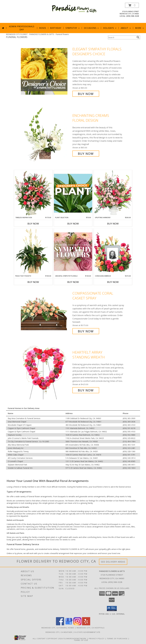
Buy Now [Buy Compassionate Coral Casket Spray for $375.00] (86, 331)
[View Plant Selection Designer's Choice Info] (73, 193)
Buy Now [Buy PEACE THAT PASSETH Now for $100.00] (33, 282)
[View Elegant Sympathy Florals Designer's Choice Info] (46, 71)
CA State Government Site (87, 632)
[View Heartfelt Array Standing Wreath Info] (46, 371)
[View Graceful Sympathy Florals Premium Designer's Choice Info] (73, 252)
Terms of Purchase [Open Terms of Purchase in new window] (117, 638)
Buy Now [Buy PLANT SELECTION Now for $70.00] (73, 224)
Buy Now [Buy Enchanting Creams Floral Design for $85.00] (86, 154)
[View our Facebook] (60, 624)
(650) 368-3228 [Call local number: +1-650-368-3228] (133, 16)
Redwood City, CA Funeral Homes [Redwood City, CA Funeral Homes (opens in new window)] (58, 628)
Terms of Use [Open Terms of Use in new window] (81, 640)
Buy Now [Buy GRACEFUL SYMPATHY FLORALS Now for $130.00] (73, 282)
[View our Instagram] (77, 624)
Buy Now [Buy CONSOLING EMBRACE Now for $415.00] (113, 282)
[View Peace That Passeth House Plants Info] (33, 252)
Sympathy (73, 28)
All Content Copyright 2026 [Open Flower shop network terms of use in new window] (48, 638)
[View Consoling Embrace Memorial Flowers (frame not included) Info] (113, 252)
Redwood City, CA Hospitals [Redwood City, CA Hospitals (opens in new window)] (91, 628)
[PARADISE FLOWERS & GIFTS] (74, 9)
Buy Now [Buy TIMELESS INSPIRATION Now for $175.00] (33, 224)
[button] (132, 5)
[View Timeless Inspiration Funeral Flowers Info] (33, 193)
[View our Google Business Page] (69, 624)
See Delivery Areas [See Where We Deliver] (113, 562)
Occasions (92, 28)
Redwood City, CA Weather (59, 632)
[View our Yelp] (86, 624)
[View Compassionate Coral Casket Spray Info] (46, 312)
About (126, 28)
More (140, 28)
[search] (138, 37)
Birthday (56, 28)
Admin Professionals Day (22, 28)
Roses (43, 28)
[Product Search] (122, 37)
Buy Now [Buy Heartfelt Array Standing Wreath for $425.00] (86, 390)
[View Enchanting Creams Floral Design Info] (46, 135)
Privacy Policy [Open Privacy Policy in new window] (97, 638)
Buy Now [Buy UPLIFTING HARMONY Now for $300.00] (113, 224)
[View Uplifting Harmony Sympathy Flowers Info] (113, 193)
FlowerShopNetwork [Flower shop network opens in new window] (75, 638)
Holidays (110, 28)
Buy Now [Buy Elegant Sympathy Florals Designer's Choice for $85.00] (86, 94)
